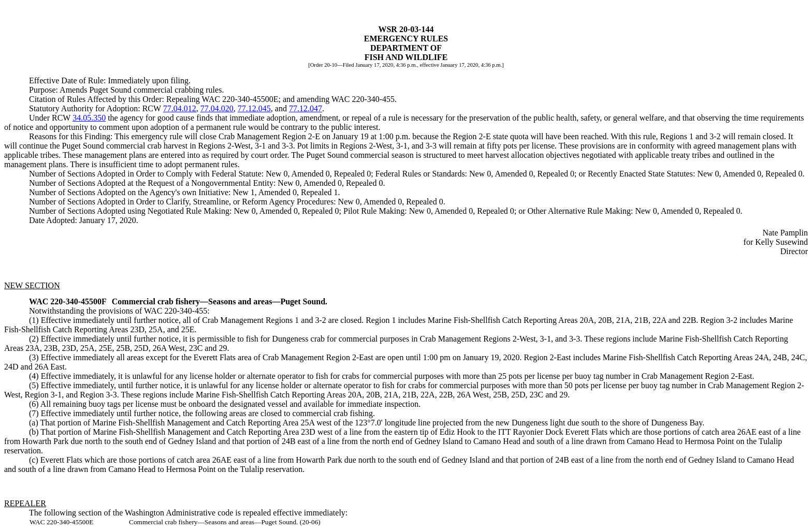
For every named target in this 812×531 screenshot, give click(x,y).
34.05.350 (89, 118)
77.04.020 (217, 108)
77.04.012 (180, 108)
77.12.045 (254, 108)
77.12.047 (306, 108)
